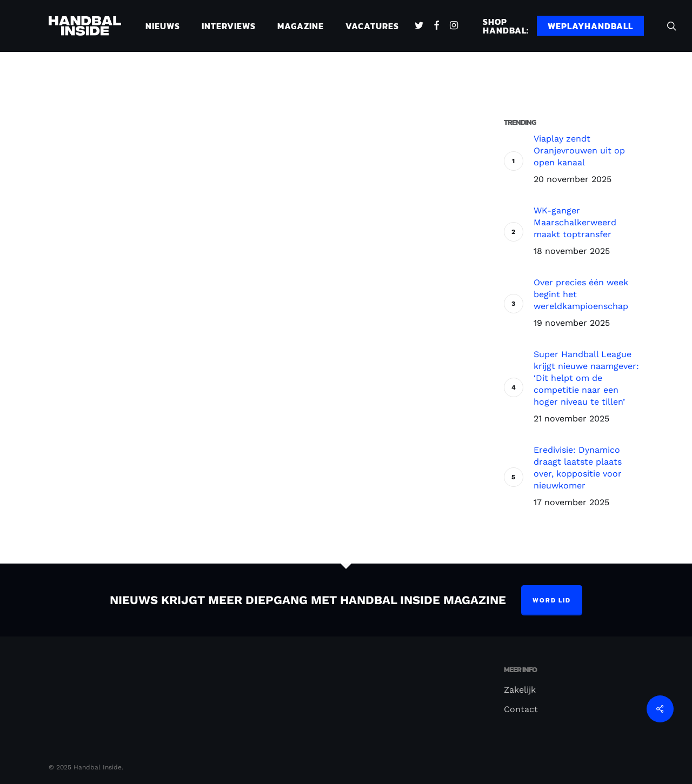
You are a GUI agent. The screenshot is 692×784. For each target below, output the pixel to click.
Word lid (552, 600)
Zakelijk (520, 690)
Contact (521, 709)
